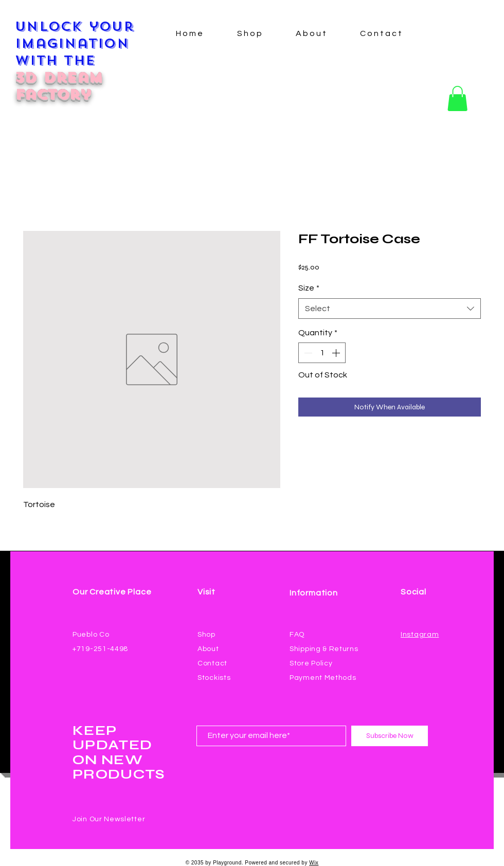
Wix (314, 863)
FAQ (297, 635)
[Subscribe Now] (390, 736)
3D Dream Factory (59, 86)
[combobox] (390, 309)
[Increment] (337, 353)
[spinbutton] (322, 353)
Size (309, 288)
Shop (206, 635)
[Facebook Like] (420, 647)
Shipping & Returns (324, 649)
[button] (457, 98)
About (208, 649)
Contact (212, 663)
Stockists (214, 678)
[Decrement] (307, 353)
